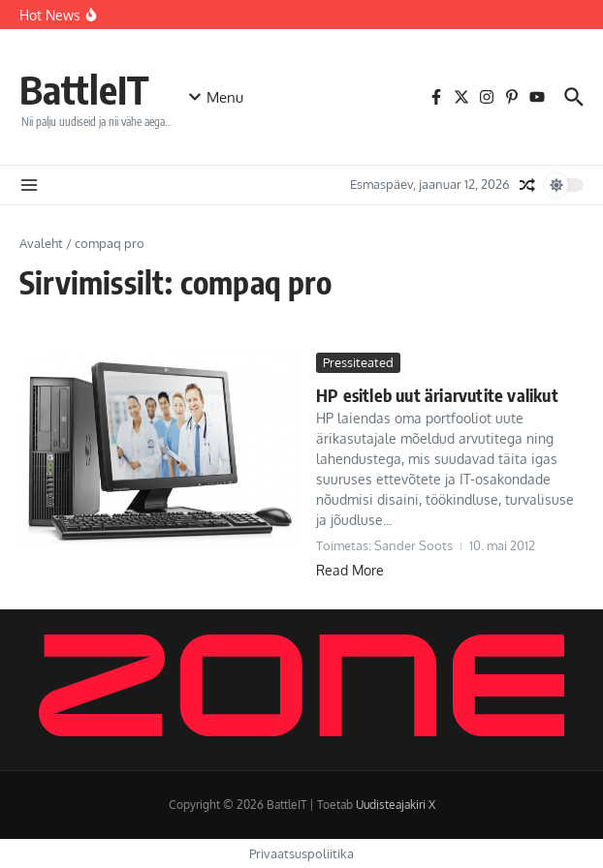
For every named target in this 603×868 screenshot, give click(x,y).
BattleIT (84, 89)
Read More (350, 570)
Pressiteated (358, 362)
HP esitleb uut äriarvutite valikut (437, 395)
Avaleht (41, 243)
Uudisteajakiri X (396, 805)
